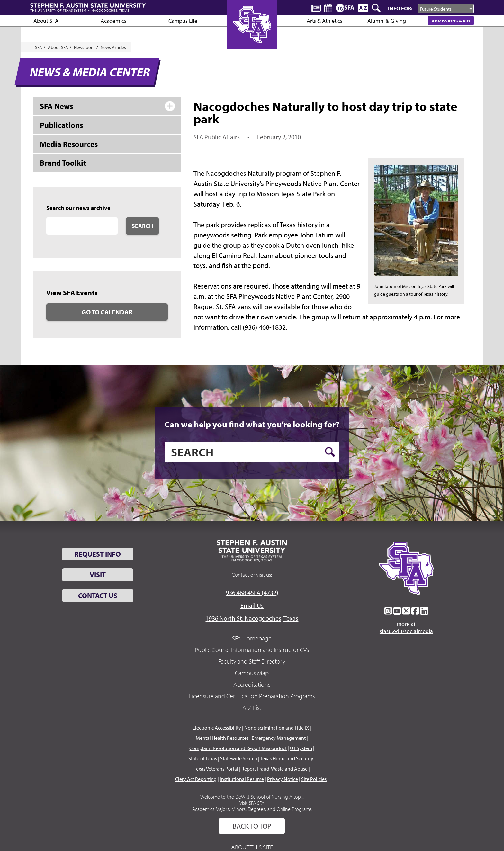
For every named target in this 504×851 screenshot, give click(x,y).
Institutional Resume (242, 779)
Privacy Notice (283, 779)
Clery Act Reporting (196, 779)
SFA (39, 47)
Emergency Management (279, 738)
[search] (252, 452)
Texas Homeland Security (287, 758)
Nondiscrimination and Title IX (277, 728)
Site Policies (314, 779)
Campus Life (183, 21)
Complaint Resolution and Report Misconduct (238, 748)
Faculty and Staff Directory (252, 661)
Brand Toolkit (63, 163)
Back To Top (252, 826)
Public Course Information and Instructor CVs (252, 650)
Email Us (252, 605)
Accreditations (252, 684)
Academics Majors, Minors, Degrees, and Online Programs (252, 809)
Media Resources (69, 144)
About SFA (46, 21)
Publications (61, 125)
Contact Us (98, 596)
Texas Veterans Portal (216, 769)
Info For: (400, 8)
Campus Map (252, 673)
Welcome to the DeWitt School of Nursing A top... (252, 797)
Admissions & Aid (451, 21)
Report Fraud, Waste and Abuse (274, 769)
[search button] (330, 452)
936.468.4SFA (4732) (252, 592)
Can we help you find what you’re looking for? (252, 424)
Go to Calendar (107, 312)
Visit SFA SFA (252, 803)
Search (142, 226)
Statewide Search (239, 758)
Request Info (98, 554)
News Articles (113, 47)
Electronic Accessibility (217, 728)
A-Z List (252, 708)
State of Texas (203, 758)
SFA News (56, 106)
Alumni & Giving (387, 21)
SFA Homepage (252, 638)
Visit (98, 575)
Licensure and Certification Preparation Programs (252, 696)
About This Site (252, 847)
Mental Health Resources (222, 738)
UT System (301, 748)
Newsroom (84, 47)
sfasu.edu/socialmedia (406, 631)
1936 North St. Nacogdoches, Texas (252, 618)
